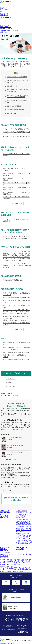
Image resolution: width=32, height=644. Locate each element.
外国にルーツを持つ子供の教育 (11, 565)
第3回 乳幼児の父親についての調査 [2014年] (17, 298)
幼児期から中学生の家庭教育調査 (17, 77)
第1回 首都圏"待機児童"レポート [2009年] (16, 360)
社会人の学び (26, 542)
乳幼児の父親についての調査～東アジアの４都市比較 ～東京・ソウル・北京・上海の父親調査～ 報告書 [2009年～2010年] (16, 312)
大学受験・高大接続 (18, 568)
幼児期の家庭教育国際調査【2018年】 (14, 280)
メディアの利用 (11, 379)
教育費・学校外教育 (24, 521)
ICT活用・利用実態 (11, 563)
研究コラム (3, 12)
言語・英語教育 (25, 528)
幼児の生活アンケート (13, 86)
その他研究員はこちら (10, 460)
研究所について (5, 8)
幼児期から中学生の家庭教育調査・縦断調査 (16, 129)
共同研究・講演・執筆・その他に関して (16, 499)
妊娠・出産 (9, 383)
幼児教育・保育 (11, 386)
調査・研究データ (5, 10)
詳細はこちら (7, 490)
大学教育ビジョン (22, 571)
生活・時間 (13, 559)
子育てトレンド (11, 114)
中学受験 (25, 525)
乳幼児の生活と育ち (22, 513)
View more (14, 203)
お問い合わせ (4, 15)
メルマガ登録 (4, 13)
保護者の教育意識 (14, 561)
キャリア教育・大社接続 (16, 570)
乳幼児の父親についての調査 (15, 110)
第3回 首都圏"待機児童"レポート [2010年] (16, 352)
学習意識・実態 (21, 520)
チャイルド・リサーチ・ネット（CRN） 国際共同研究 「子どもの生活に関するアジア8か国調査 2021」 (17, 265)
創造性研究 (13, 571)
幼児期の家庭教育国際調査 (15, 106)
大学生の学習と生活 (22, 535)
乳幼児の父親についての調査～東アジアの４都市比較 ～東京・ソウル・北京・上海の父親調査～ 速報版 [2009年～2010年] (16, 318)
